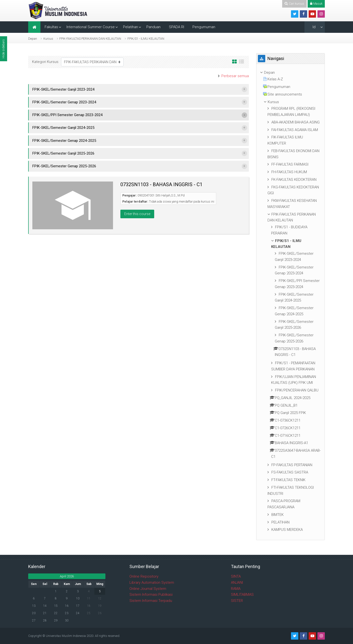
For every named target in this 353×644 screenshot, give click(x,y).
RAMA (236, 589)
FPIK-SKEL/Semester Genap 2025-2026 (64, 166)
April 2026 (67, 576)
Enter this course (137, 214)
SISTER (237, 601)
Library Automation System (152, 583)
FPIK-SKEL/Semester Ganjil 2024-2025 (63, 128)
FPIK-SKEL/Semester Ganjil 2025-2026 (63, 153)
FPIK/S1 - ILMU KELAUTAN (146, 39)
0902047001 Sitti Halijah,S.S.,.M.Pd (161, 195)
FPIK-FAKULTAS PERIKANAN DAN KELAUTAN (90, 39)
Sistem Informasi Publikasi (151, 595)
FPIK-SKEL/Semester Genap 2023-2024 (64, 102)
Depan (33, 39)
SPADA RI (176, 27)
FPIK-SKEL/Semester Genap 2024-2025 (64, 141)
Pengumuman (204, 27)
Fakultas (51, 27)
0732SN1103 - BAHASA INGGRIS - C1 (161, 184)
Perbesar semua (235, 76)
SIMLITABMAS (242, 595)
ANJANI (237, 583)
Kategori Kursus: (46, 62)
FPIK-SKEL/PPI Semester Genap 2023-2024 (67, 115)
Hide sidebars (3, 49)
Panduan (153, 27)
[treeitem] (290, 73)
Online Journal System (148, 589)
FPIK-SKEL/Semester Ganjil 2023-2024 (63, 89)
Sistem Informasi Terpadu (151, 601)
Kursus (48, 39)
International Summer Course (91, 27)
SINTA (236, 576)
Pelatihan (131, 27)
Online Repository (144, 576)
